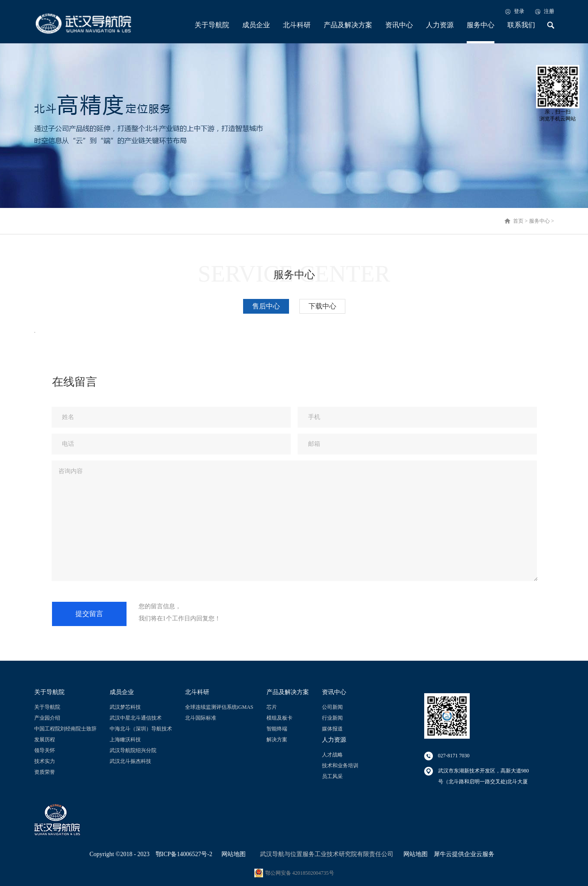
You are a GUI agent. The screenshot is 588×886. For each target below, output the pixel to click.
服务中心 (539, 221)
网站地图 (232, 854)
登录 (519, 11)
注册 (549, 11)
